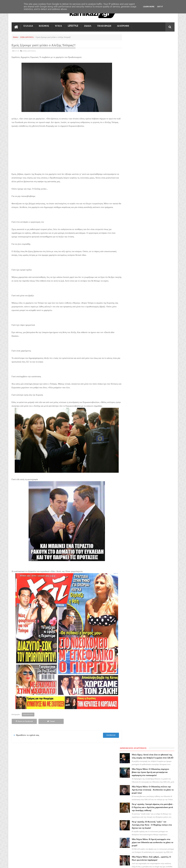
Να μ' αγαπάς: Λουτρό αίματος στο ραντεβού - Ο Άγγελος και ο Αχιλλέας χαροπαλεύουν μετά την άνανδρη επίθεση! (98, 826)
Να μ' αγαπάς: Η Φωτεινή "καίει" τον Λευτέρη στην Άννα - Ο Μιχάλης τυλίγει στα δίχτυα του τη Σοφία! (156, 122)
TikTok (16, 801)
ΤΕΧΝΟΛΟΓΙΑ (19, 812)
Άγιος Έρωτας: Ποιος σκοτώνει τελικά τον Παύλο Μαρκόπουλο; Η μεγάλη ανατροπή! (155, 206)
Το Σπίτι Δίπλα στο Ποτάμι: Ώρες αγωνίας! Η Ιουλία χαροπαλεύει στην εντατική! (154, 171)
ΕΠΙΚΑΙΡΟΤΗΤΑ (27, 37)
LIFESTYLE (73, 26)
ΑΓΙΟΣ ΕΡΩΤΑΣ (19, 786)
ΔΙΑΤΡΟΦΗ (123, 26)
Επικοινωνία (167, 755)
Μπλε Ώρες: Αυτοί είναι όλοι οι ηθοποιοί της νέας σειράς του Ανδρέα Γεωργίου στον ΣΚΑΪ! (154, 45)
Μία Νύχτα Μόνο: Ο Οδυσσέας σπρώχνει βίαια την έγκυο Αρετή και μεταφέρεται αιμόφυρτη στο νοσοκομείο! (97, 791)
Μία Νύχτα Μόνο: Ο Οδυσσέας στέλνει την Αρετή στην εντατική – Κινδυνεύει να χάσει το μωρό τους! (155, 84)
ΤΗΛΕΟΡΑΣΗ (104, 26)
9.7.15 (17, 51)
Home (15, 37)
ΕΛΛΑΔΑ (28, 26)
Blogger (151, 864)
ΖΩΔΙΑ (88, 26)
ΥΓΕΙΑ (58, 26)
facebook (108, 735)
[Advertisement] (65, 151)
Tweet (43, 721)
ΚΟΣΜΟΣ (44, 26)
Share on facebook (22, 721)
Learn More (149, 7)
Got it (160, 7)
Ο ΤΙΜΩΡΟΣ (18, 796)
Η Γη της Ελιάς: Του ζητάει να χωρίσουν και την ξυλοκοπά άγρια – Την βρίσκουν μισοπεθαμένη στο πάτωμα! (156, 189)
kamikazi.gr (34, 864)
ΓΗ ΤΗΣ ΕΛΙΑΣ (19, 781)
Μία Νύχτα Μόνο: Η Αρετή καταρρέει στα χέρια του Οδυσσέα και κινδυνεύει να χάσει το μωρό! (155, 139)
